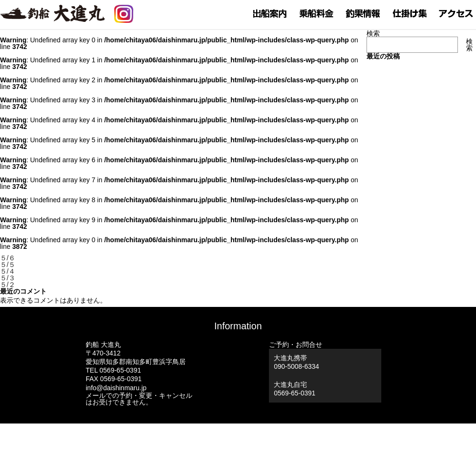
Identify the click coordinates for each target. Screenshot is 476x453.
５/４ (8, 271)
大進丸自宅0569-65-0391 (294, 389)
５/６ (8, 258)
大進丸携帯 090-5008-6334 (296, 362)
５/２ (8, 285)
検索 (373, 33)
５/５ (8, 265)
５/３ (8, 278)
